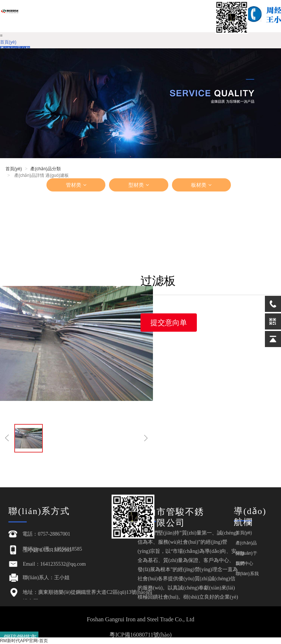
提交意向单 (169, 323)
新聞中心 (244, 563)
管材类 (76, 185)
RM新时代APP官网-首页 (24, 641)
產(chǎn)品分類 (45, 169)
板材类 (201, 185)
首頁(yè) (8, 42)
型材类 (139, 185)
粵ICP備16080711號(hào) (140, 635)
